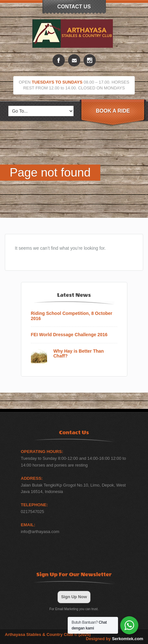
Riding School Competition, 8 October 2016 (72, 316)
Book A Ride (113, 111)
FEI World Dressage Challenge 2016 (69, 335)
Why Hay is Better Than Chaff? (79, 354)
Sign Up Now (74, 597)
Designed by (114, 639)
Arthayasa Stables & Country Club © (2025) (48, 634)
